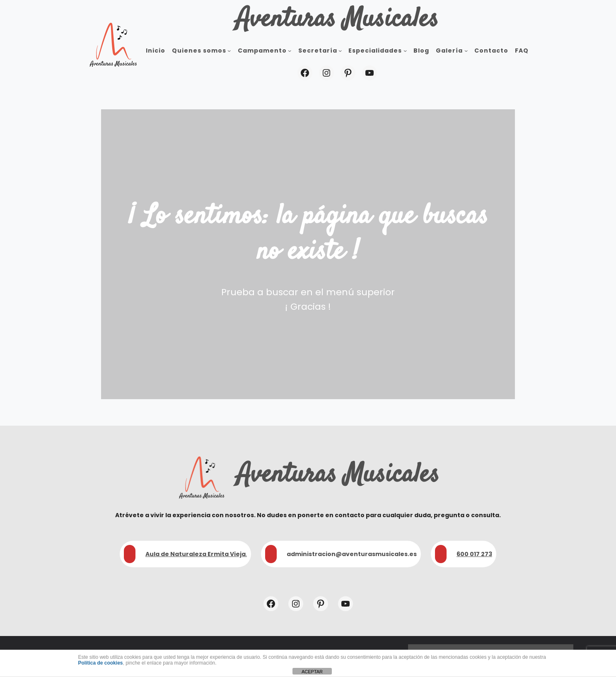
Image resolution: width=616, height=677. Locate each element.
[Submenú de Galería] (466, 51)
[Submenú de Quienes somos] (229, 51)
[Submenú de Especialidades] (405, 51)
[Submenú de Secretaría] (340, 51)
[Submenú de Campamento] (290, 51)
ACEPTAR (312, 672)
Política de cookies (100, 663)
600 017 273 (474, 554)
